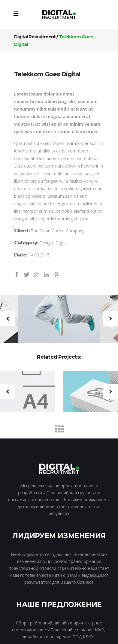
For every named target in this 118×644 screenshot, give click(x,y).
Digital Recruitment (35, 37)
